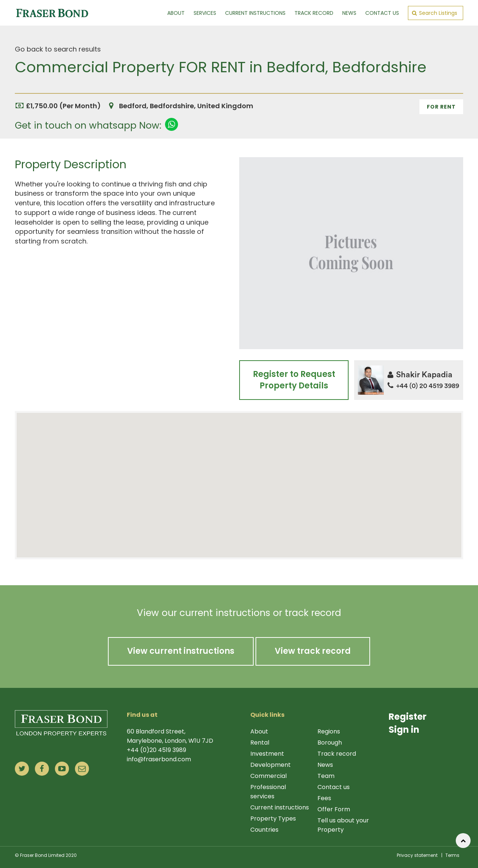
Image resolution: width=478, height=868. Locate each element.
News (349, 13)
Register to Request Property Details (294, 380)
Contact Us (382, 13)
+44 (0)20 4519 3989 (156, 750)
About (176, 13)
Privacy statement (417, 855)
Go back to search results (58, 49)
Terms (452, 855)
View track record (313, 651)
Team (326, 776)
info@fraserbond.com (159, 759)
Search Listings (435, 13)
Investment (267, 754)
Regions (329, 731)
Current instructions (280, 807)
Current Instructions (255, 13)
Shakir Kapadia (420, 375)
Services (205, 13)
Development (271, 765)
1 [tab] (351, 150)
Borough (330, 743)
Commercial (268, 776)
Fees (324, 798)
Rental (260, 743)
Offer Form (334, 809)
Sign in (404, 730)
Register (408, 717)
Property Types (273, 819)
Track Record (314, 13)
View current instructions (181, 651)
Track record (337, 754)
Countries (264, 830)
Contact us (334, 787)
